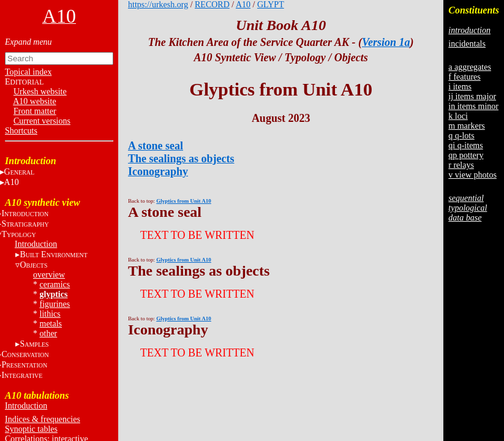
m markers (466, 126)
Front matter (35, 111)
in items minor (473, 106)
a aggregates (470, 67)
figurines (55, 304)
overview (49, 275)
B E (53, 254)
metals (51, 324)
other (49, 334)
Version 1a (386, 42)
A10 (243, 5)
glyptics (54, 294)
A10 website (34, 101)
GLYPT (271, 5)
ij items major (472, 96)
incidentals (467, 44)
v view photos (472, 175)
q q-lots (461, 136)
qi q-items (465, 145)
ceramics (55, 285)
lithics (50, 314)
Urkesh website (40, 92)
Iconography (158, 171)
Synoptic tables (31, 429)
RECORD (212, 5)
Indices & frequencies (43, 419)
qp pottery (466, 155)
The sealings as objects (181, 159)
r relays (461, 165)
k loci (458, 116)
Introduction (36, 244)
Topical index (28, 72)
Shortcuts (21, 131)
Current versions (42, 121)
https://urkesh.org (158, 5)
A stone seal (156, 146)
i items (460, 87)
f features (464, 77)
